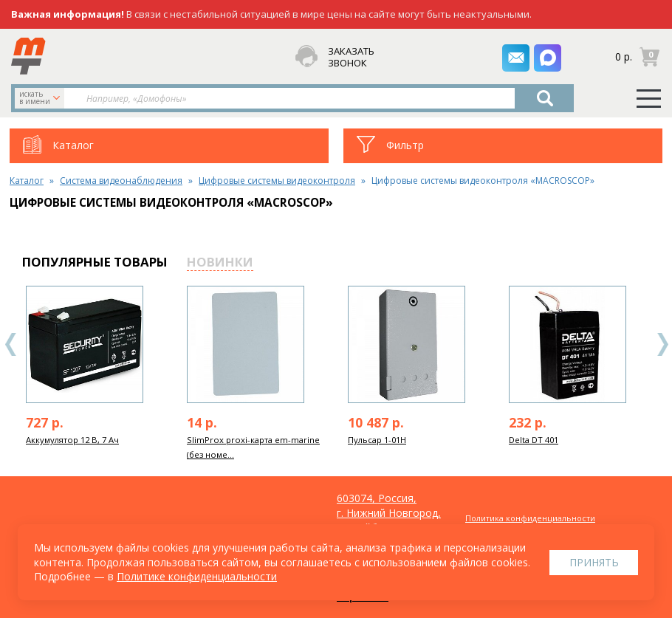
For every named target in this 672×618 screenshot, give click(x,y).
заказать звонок (351, 57)
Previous (11, 344)
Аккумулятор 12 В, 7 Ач (72, 440)
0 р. (624, 56)
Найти (545, 98)
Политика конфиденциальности (530, 518)
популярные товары (95, 262)
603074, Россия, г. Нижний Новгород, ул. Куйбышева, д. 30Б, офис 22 (389, 520)
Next (662, 344)
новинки (220, 262)
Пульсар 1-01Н (377, 440)
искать (41, 97)
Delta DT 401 (534, 440)
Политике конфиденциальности (197, 576)
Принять (594, 562)
